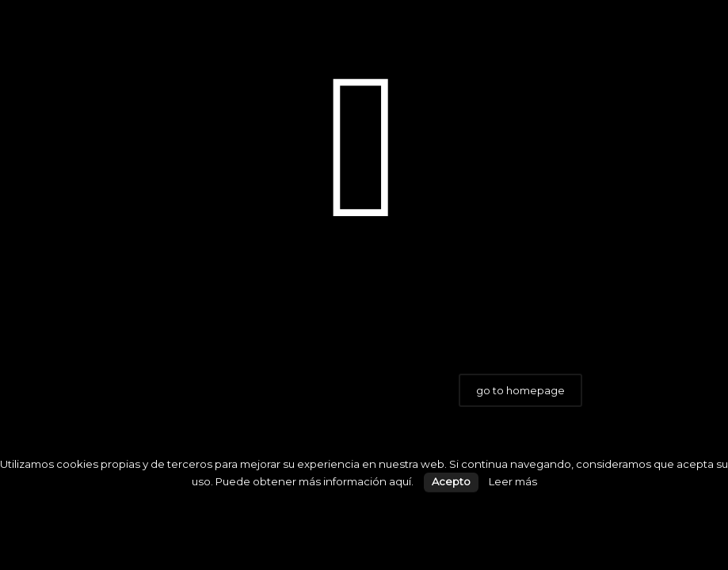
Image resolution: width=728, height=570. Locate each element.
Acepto (451, 481)
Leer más (513, 481)
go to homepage (520, 390)
